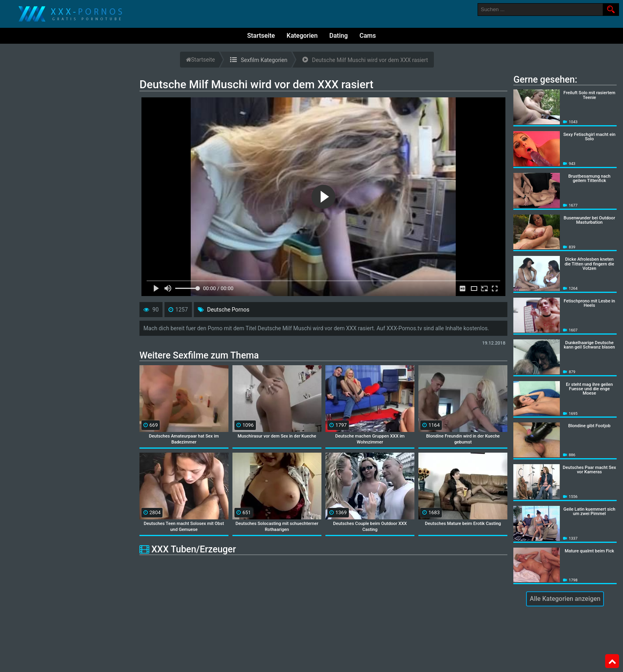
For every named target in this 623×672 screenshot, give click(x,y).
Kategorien (302, 36)
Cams (368, 36)
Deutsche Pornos (228, 310)
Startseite (261, 36)
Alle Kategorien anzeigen (565, 599)
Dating (339, 36)
